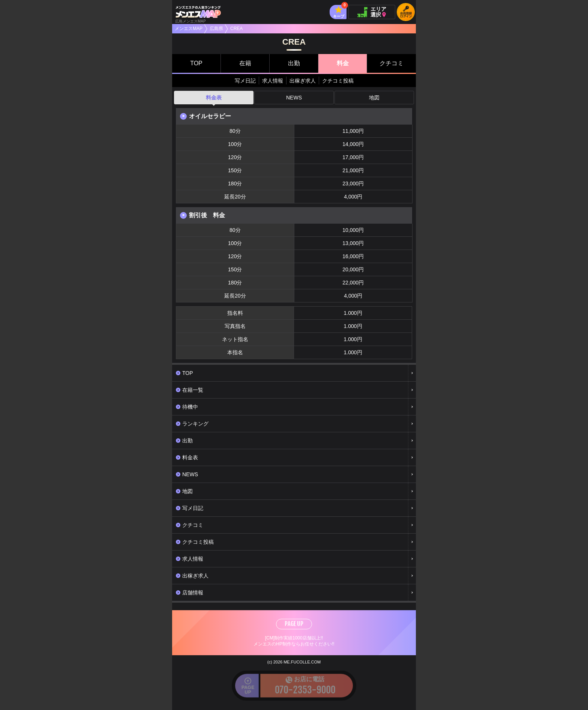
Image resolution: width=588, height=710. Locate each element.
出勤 (294, 63)
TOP (196, 63)
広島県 (216, 29)
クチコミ (391, 63)
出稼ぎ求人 (303, 81)
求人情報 (273, 81)
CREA (236, 29)
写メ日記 (245, 81)
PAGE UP (294, 624)
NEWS (294, 98)
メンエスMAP (189, 29)
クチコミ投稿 (338, 81)
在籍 (245, 63)
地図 (374, 98)
